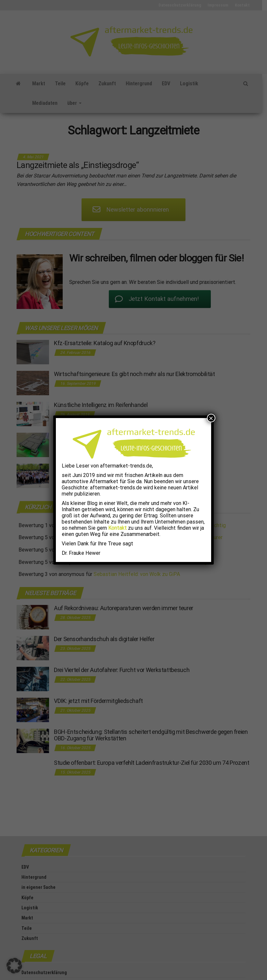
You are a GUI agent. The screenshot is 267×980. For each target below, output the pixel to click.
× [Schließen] (211, 418)
